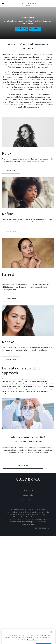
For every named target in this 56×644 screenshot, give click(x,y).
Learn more (11, 231)
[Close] (51, 634)
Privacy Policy (28, 500)
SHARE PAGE (23, 466)
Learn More (11, 171)
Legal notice (28, 490)
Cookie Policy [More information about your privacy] (32, 642)
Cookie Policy (28, 495)
